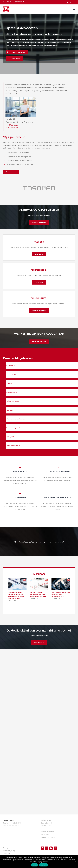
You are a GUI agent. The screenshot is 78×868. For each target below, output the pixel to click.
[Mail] (55, 848)
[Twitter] (47, 848)
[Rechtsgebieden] (39, 282)
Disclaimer (7, 854)
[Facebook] (42, 848)
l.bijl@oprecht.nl (12, 125)
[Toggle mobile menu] (74, 9)
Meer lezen (44, 865)
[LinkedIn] (51, 848)
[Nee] (75, 862)
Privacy (5, 848)
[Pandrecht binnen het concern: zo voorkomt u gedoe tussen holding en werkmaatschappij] (17, 584)
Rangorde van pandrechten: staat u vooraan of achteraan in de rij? (61, 594)
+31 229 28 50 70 (8, 2)
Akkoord (35, 865)
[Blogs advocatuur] (39, 311)
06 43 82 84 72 (12, 128)
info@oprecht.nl (19, 2)
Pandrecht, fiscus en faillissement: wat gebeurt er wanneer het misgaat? (38, 594)
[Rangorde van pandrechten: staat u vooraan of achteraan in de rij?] (61, 584)
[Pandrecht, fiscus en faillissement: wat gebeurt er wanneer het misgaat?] (39, 584)
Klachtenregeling (9, 851)
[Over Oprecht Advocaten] (39, 254)
